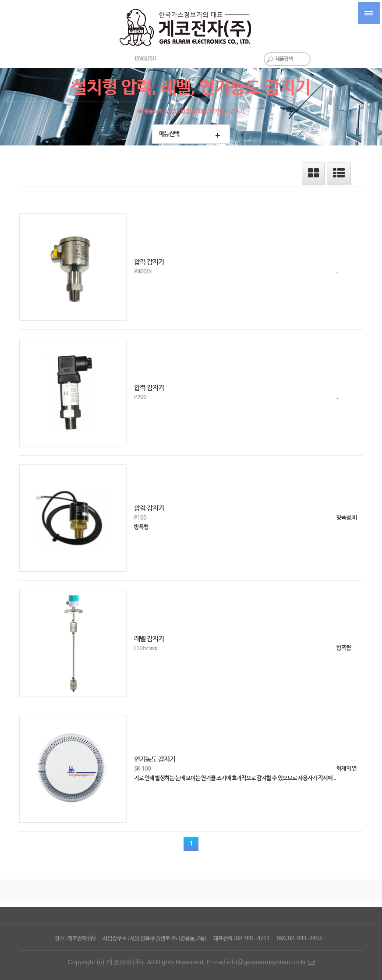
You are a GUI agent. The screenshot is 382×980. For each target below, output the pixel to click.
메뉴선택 (169, 134)
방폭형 (344, 648)
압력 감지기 (149, 262)
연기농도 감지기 (155, 759)
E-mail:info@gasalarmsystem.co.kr (261, 962)
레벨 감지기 (149, 639)
